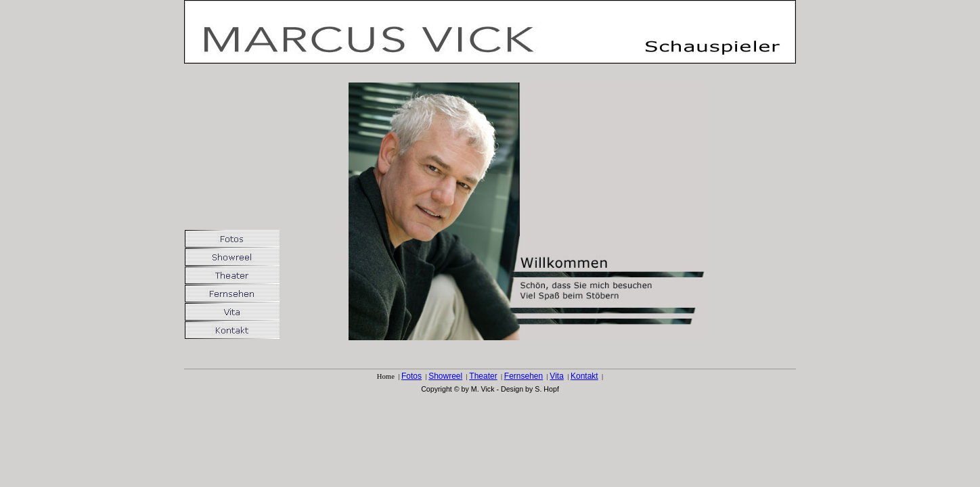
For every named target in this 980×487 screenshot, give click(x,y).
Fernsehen (524, 376)
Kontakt (584, 376)
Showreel (445, 376)
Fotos (411, 376)
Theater (483, 376)
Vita (556, 376)
